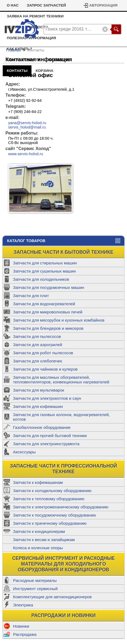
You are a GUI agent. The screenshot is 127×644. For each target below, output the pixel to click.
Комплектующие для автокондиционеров (52, 597)
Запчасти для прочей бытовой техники (50, 436)
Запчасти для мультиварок (39, 390)
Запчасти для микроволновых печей (48, 312)
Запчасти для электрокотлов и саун (47, 398)
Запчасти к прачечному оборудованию (50, 523)
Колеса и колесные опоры (38, 548)
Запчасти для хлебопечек (38, 361)
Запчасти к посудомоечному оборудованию (55, 515)
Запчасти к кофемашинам (38, 482)
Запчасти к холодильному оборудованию (52, 491)
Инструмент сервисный (35, 589)
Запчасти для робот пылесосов (43, 353)
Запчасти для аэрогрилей (38, 345)
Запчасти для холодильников (41, 279)
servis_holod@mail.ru (27, 127)
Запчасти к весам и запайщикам (44, 540)
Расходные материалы (35, 580)
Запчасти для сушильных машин (44, 271)
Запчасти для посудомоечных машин (49, 287)
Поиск (116, 29)
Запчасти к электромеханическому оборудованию (61, 507)
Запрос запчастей (46, 5)
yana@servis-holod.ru (27, 123)
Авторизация (103, 5)
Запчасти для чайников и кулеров (45, 369)
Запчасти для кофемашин (38, 406)
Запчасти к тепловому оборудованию (49, 499)
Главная (13, 50)
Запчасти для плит (31, 296)
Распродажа (25, 634)
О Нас (13, 5)
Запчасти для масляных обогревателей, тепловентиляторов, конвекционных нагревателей (61, 380)
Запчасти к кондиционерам (39, 531)
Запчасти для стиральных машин (45, 263)
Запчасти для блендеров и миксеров (48, 328)
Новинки (21, 626)
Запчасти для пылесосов (37, 336)
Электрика (23, 605)
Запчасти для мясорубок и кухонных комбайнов (59, 320)
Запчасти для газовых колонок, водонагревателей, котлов (61, 417)
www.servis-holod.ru (26, 154)
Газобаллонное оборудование (42, 427)
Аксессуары (24, 452)
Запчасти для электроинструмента (46, 444)
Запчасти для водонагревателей (44, 304)
